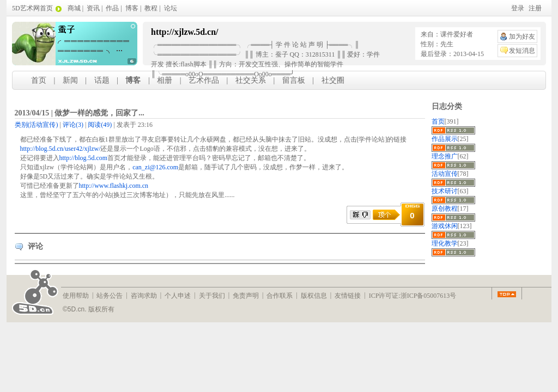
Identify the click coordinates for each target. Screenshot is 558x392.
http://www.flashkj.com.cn (114, 186)
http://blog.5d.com (84, 158)
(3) (73, 125)
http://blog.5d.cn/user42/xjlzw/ (60, 149)
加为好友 (522, 36)
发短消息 (522, 51)
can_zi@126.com (155, 167)
